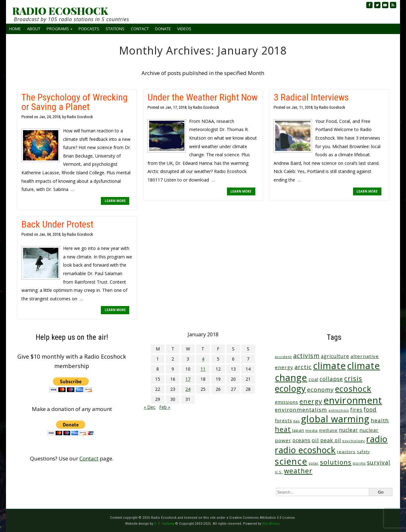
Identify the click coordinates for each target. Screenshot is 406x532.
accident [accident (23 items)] (283, 357)
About (34, 29)
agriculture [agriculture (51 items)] (335, 356)
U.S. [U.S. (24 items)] (279, 472)
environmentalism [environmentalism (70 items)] (301, 410)
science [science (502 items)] (291, 461)
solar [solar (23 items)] (314, 463)
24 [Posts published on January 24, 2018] (188, 389)
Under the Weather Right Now (203, 97)
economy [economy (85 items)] (320, 390)
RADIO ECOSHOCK (60, 11)
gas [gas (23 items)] (297, 421)
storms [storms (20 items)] (359, 463)
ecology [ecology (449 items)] (290, 388)
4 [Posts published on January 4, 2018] (203, 359)
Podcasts (89, 29)
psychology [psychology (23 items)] (354, 441)
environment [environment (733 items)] (353, 400)
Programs (58, 29)
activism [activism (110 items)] (306, 356)
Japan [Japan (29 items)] (298, 430)
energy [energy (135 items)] (311, 401)
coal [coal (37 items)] (313, 379)
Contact (140, 29)
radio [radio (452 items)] (377, 439)
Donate (163, 29)
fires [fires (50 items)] (356, 410)
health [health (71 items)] (380, 420)
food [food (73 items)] (370, 410)
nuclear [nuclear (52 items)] (348, 430)
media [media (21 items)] (312, 430)
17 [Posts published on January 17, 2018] (188, 379)
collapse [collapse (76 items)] (331, 379)
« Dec (150, 407)
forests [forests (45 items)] (284, 420)
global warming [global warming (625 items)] (335, 419)
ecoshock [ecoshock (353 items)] (353, 389)
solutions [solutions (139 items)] (336, 462)
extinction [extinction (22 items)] (339, 410)
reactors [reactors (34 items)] (346, 452)
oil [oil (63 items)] (315, 440)
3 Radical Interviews (311, 97)
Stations (115, 29)
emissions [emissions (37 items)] (287, 402)
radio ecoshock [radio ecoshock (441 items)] (305, 450)
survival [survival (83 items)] (379, 462)
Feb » (165, 407)
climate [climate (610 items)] (329, 366)
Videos (184, 29)
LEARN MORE (115, 201)
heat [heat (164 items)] (283, 429)
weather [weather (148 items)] (298, 471)
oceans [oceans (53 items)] (302, 440)
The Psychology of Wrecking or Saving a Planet (75, 102)
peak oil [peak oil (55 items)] (331, 440)
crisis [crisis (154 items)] (353, 378)
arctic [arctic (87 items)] (303, 367)
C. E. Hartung (164, 523)
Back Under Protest (57, 224)
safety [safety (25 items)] (363, 452)
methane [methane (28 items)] (328, 430)
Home (15, 29)
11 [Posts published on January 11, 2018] (203, 369)
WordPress (271, 523)
